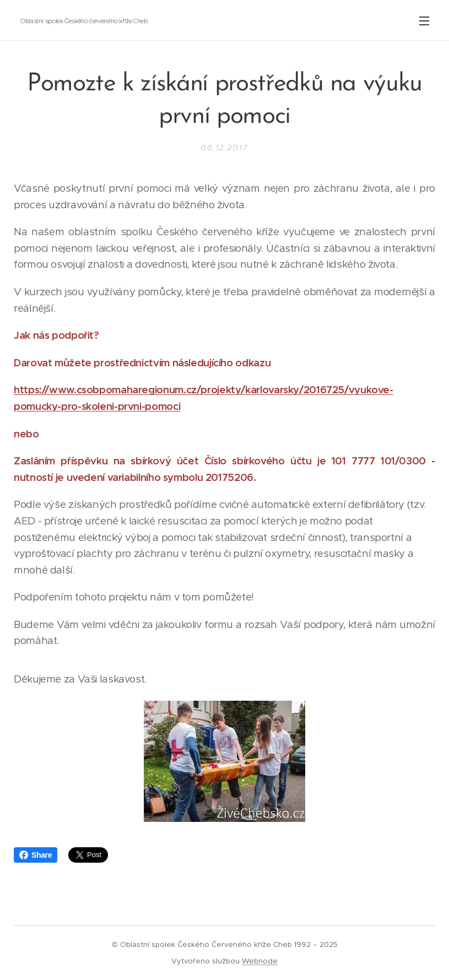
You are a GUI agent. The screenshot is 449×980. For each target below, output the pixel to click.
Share (36, 855)
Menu (424, 21)
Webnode (260, 961)
